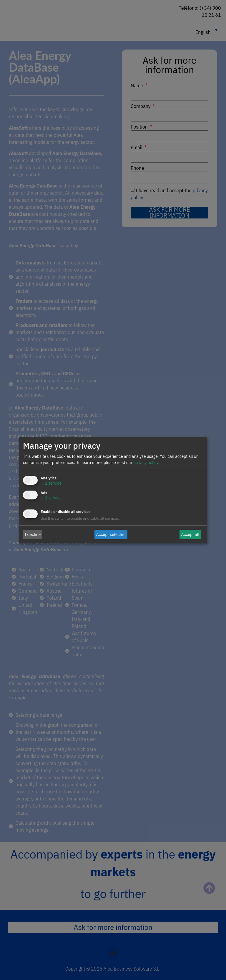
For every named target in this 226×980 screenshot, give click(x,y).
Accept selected (111, 534)
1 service (51, 483)
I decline (33, 534)
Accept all (190, 534)
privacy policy (146, 463)
